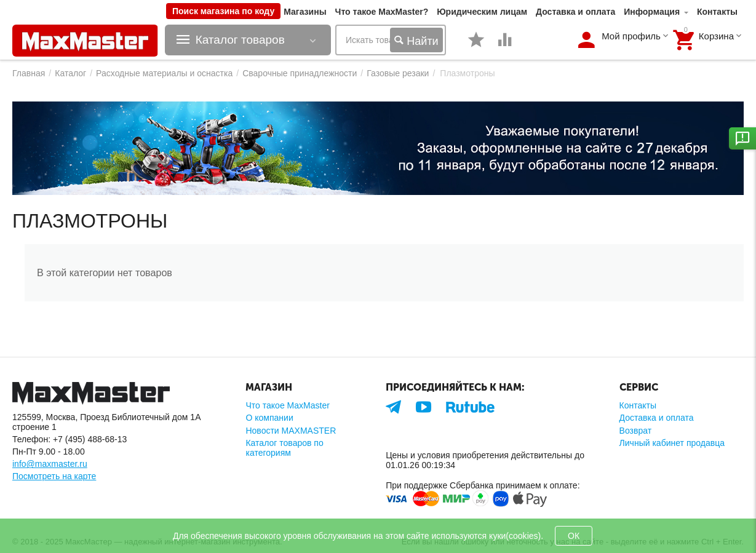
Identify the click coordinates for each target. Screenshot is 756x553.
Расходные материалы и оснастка (164, 73)
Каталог (70, 73)
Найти (416, 41)
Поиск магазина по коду (223, 11)
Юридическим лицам (482, 12)
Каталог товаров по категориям (284, 448)
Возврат (636, 431)
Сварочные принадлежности (300, 73)
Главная (29, 73)
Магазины (305, 12)
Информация (652, 12)
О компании (269, 418)
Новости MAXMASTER (291, 431)
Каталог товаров (240, 40)
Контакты (717, 12)
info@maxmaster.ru (50, 464)
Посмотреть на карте (54, 476)
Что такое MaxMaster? (382, 12)
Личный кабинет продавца (672, 443)
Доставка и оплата (575, 12)
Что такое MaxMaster (287, 405)
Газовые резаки (398, 73)
